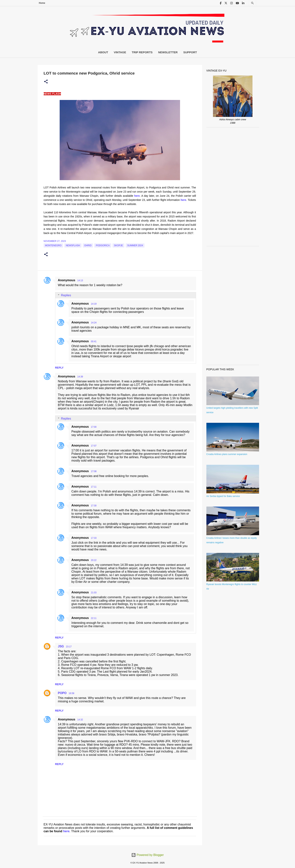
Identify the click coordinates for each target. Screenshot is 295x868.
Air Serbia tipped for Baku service (223, 496)
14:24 (94, 323)
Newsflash (73, 245)
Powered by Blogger (148, 855)
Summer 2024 (135, 245)
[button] (46, 82)
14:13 (80, 280)
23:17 (69, 647)
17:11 (94, 487)
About (103, 52)
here (66, 831)
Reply (59, 368)
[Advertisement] (233, 187)
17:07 (94, 446)
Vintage (120, 52)
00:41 (94, 341)
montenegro (53, 245)
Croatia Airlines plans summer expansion (227, 454)
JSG (61, 646)
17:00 (94, 427)
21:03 (94, 593)
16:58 (71, 693)
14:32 (80, 720)
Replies (66, 295)
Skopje (118, 245)
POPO (62, 693)
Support (190, 52)
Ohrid (88, 245)
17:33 (94, 538)
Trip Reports (142, 52)
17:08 (94, 471)
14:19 (94, 304)
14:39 (80, 377)
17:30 (94, 506)
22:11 (94, 618)
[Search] (252, 3)
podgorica (103, 245)
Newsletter (168, 52)
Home (42, 3)
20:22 (94, 560)
